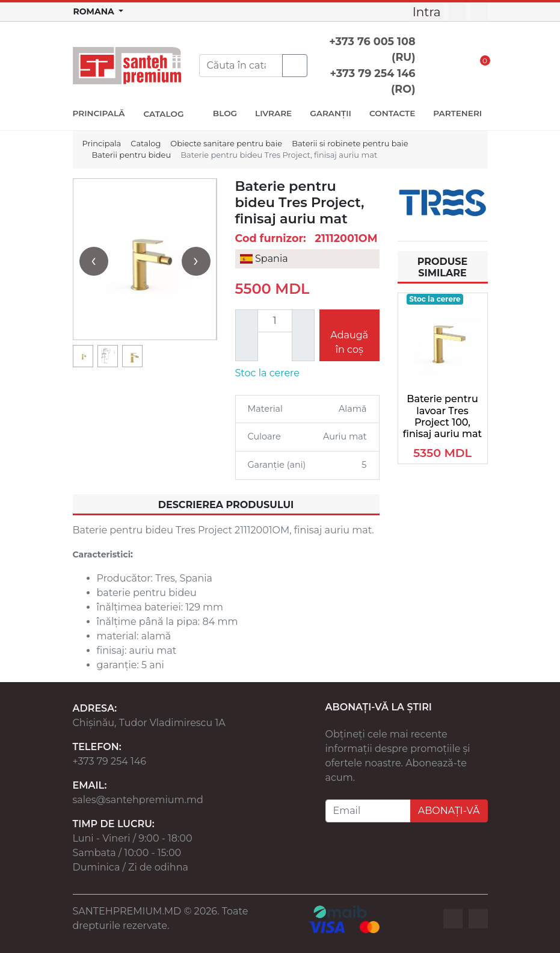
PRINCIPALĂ (99, 113)
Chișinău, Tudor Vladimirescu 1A (149, 723)
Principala (102, 143)
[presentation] (94, 261)
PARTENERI (457, 113)
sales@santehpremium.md (138, 800)
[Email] (368, 811)
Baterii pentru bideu (132, 155)
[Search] (241, 66)
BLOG (225, 113)
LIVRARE (273, 113)
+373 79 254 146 (110, 761)
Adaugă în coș (349, 342)
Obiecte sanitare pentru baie (226, 143)
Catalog (146, 143)
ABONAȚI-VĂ (449, 811)
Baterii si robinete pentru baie (350, 143)
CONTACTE (392, 113)
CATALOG (165, 114)
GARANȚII (331, 113)
